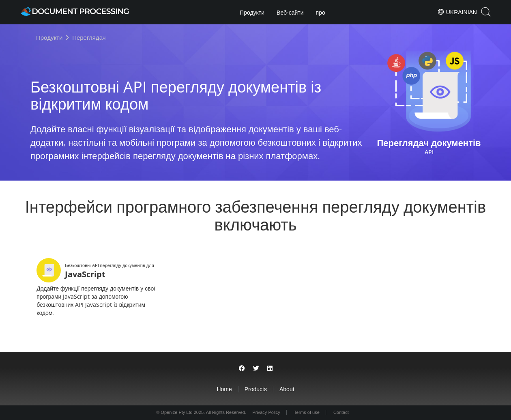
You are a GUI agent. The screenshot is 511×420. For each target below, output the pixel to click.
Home (224, 389)
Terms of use (307, 412)
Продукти (252, 13)
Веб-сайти (290, 13)
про (321, 13)
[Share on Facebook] (242, 368)
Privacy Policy (266, 412)
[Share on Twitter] (256, 368)
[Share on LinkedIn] (270, 368)
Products (256, 389)
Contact (341, 412)
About (287, 389)
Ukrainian (457, 12)
